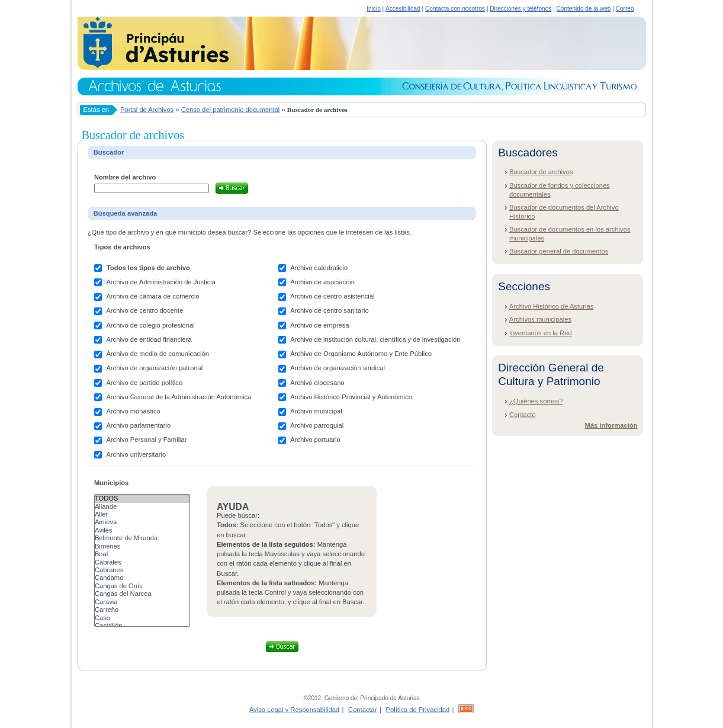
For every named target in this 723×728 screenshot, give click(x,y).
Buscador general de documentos (559, 251)
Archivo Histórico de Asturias (551, 306)
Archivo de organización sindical (338, 368)
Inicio (374, 9)
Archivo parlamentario (138, 425)
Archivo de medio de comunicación (158, 354)
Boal (142, 554)
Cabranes (142, 570)
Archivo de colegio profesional (150, 325)
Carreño (142, 610)
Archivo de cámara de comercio (152, 296)
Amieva (142, 522)
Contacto (523, 415)
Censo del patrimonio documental (231, 110)
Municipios (111, 483)
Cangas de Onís (142, 586)
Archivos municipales (540, 319)
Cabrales (142, 562)
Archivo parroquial (317, 425)
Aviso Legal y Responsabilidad (294, 710)
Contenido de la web (584, 9)
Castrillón (142, 626)
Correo (625, 9)
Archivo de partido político (144, 383)
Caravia (142, 602)
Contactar (363, 710)
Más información (611, 425)
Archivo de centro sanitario (329, 310)
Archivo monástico (133, 411)
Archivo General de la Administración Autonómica (179, 397)
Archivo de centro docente (144, 310)
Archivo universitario (136, 454)
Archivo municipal (316, 411)
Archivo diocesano (317, 383)
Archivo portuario (315, 440)
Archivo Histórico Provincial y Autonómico (351, 397)
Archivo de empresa (320, 325)
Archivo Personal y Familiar (146, 440)
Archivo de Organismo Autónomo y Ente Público (361, 354)
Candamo (142, 578)
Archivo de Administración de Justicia (161, 282)
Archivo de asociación (322, 282)
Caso (142, 618)
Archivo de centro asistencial (332, 296)
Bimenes (142, 546)
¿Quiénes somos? (536, 401)
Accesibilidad (403, 9)
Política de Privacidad (418, 710)
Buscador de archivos (541, 172)
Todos (142, 498)
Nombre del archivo (125, 177)
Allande (142, 507)
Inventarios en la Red (541, 333)
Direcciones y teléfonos (520, 9)
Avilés (142, 530)
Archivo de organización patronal (154, 368)
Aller (142, 514)
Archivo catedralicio (319, 268)
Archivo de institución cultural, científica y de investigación (375, 339)
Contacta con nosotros (455, 9)
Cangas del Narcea (142, 594)
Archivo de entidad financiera (149, 339)
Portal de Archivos (147, 110)
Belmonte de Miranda (142, 538)
